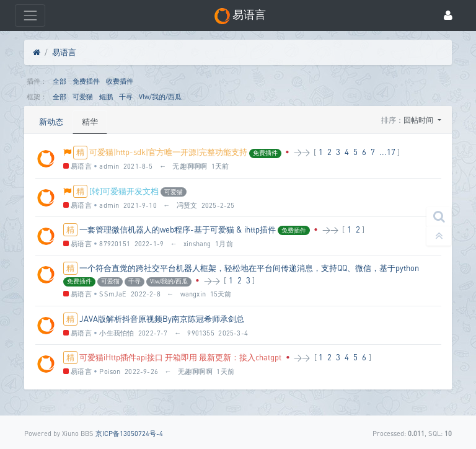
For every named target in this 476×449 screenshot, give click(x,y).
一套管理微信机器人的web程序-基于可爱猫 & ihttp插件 (178, 229)
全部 (59, 81)
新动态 (51, 122)
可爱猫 (83, 96)
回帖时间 (419, 120)
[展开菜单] (30, 15)
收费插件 (120, 81)
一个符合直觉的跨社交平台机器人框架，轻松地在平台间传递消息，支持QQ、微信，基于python (249, 268)
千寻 (126, 96)
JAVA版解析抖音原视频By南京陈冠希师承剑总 (162, 319)
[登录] (448, 16)
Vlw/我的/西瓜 (160, 96)
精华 (90, 122)
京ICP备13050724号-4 (129, 433)
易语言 (64, 52)
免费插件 (86, 81)
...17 (387, 152)
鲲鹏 (106, 96)
